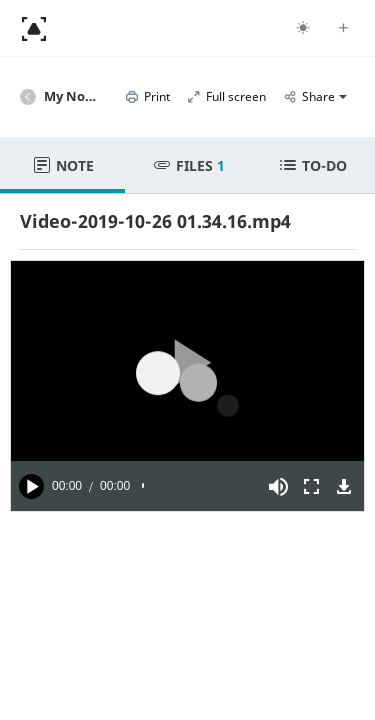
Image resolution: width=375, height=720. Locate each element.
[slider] (198, 486)
